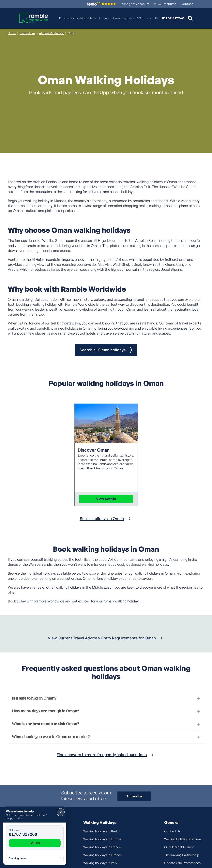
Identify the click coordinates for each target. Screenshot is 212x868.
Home (12, 33)
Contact (187, 4)
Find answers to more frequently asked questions (102, 755)
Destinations (67, 18)
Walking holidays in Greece (103, 855)
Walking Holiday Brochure (183, 839)
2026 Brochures (165, 4)
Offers (141, 18)
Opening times (35, 858)
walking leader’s (35, 309)
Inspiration (128, 18)
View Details (106, 499)
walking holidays (155, 564)
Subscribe (134, 796)
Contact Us (172, 831)
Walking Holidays (87, 18)
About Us (153, 18)
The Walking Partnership (182, 855)
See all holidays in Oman (102, 519)
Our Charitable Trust (179, 847)
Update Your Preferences (182, 863)
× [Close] (61, 812)
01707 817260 (173, 18)
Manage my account (135, 4)
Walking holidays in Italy (100, 863)
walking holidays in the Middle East (83, 587)
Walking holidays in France (102, 847)
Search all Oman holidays (103, 350)
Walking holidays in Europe (102, 839)
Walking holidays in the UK (102, 831)
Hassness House (109, 18)
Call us (35, 843)
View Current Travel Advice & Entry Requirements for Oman (102, 638)
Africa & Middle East (51, 33)
